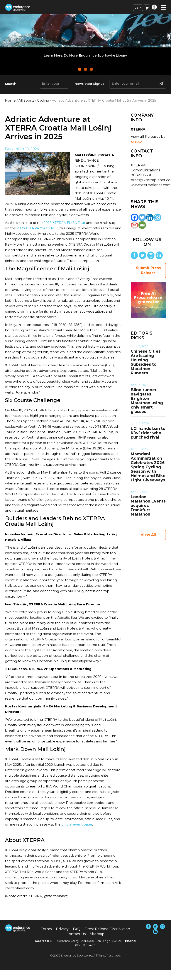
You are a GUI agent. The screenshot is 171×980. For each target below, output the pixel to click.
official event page (77, 824)
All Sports (26, 100)
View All (148, 535)
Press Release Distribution (107, 929)
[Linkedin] (150, 217)
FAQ (77, 929)
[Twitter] (142, 217)
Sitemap (97, 934)
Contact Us (76, 934)
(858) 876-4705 (85, 945)
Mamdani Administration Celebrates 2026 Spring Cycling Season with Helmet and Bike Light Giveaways (148, 467)
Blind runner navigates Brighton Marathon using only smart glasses (147, 401)
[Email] (142, 225)
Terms (46, 929)
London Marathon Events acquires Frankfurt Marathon (148, 506)
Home (10, 100)
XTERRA (136, 142)
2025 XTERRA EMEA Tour (64, 223)
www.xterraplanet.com (151, 185)
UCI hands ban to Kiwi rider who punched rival (148, 433)
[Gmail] (135, 225)
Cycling (43, 100)
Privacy (62, 929)
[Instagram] (157, 217)
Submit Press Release (148, 270)
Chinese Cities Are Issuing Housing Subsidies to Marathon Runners (146, 362)
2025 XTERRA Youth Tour (37, 228)
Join (138, 8)
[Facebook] (135, 217)
